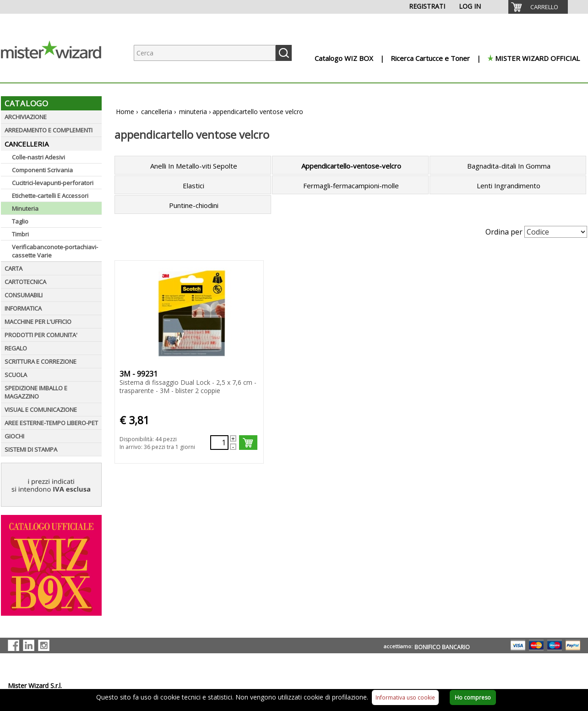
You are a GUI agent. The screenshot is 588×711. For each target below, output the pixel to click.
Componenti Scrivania (42, 170)
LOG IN (470, 6)
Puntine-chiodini (194, 205)
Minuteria (25, 208)
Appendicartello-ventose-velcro (351, 166)
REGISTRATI (427, 6)
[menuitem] (538, 7)
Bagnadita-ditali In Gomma (509, 166)
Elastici (193, 186)
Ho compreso (473, 697)
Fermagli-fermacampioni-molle (351, 186)
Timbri (20, 234)
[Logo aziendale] (58, 74)
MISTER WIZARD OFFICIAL (537, 58)
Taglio (20, 221)
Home (125, 112)
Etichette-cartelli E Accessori (50, 196)
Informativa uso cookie (405, 697)
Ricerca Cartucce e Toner (430, 58)
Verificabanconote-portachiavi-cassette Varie (55, 251)
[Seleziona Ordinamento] (556, 232)
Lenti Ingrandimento (509, 186)
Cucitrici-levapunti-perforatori (53, 183)
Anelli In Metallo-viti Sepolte (194, 166)
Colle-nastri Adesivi (38, 157)
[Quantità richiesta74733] (219, 443)
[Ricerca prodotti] (205, 53)
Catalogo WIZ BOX (344, 58)
